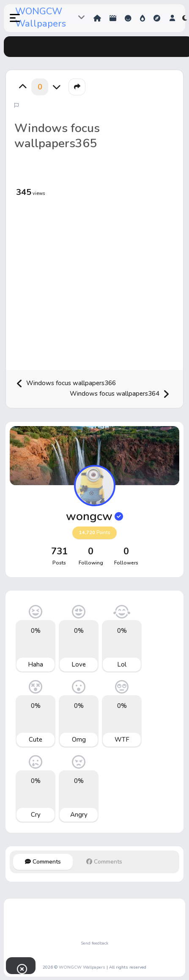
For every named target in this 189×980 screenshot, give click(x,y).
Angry (79, 815)
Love (79, 664)
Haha (36, 664)
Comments (43, 862)
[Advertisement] (82, 285)
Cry (36, 815)
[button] (10, 18)
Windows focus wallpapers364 (120, 394)
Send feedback (94, 943)
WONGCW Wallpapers (41, 18)
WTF (122, 740)
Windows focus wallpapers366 (66, 384)
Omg (79, 740)
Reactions (128, 18)
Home (97, 18)
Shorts (113, 18)
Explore (157, 18)
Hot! (142, 18)
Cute (36, 740)
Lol (122, 664)
